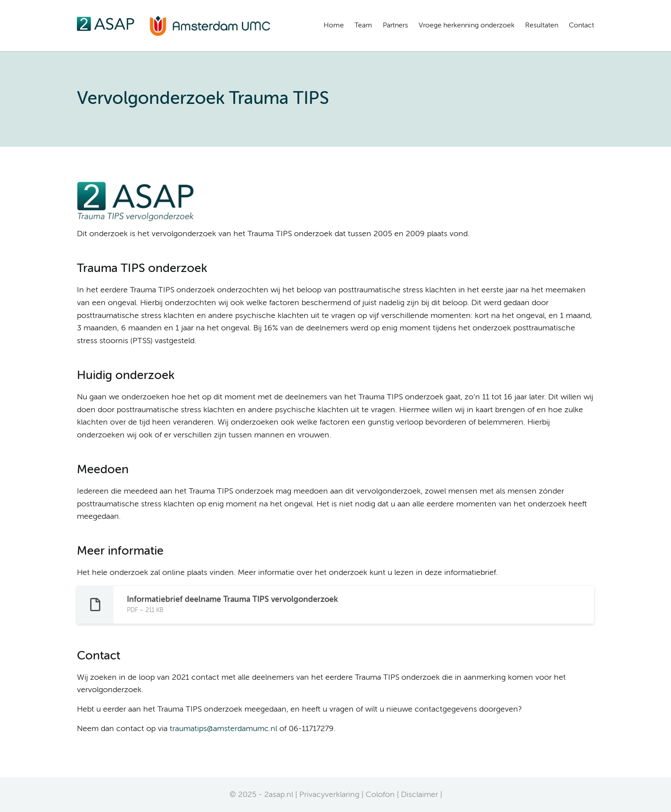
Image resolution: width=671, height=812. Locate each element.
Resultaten (542, 26)
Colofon (380, 795)
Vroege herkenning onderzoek (467, 26)
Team (363, 26)
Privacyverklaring (329, 795)
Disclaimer (419, 795)
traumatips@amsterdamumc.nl (223, 729)
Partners (395, 26)
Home (334, 26)
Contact (581, 26)
